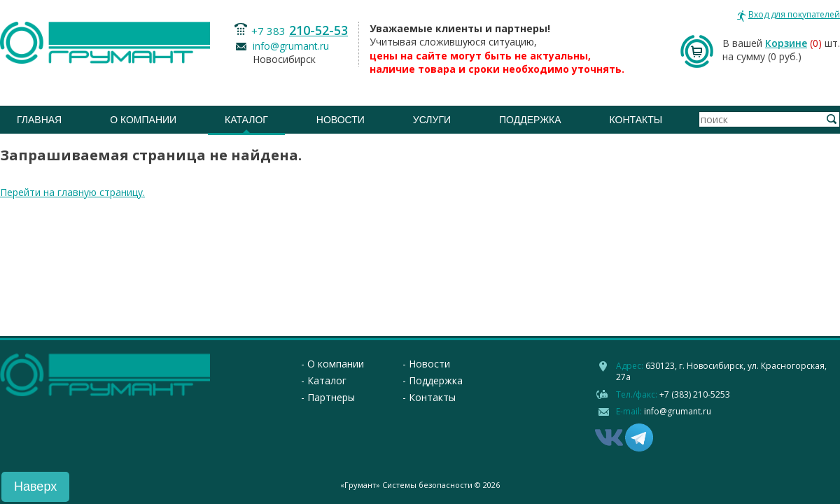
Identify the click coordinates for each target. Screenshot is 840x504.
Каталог (246, 120)
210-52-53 (318, 30)
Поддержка (530, 120)
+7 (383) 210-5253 (695, 394)
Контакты (636, 120)
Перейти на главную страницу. (72, 192)
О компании (143, 120)
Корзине (786, 43)
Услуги (432, 120)
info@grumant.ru (291, 46)
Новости (341, 120)
